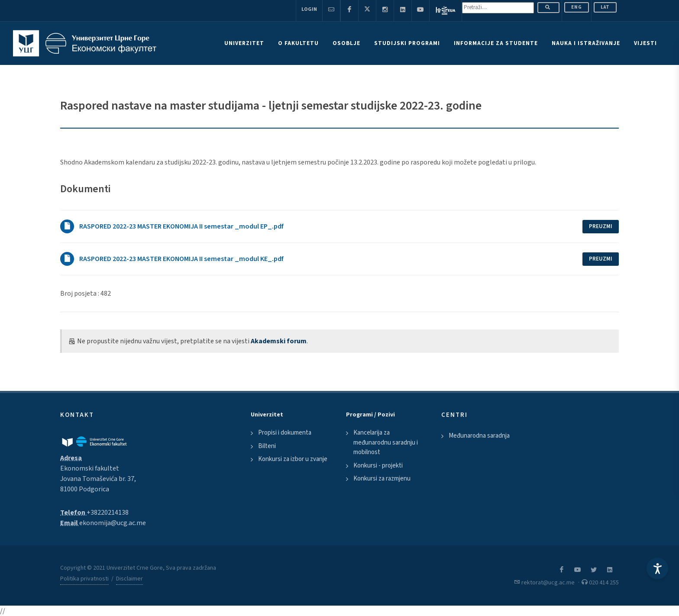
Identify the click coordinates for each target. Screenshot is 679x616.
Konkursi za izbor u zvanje (293, 459)
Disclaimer (129, 579)
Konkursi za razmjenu (382, 479)
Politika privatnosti (84, 579)
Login (309, 9)
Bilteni (267, 446)
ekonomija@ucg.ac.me (113, 523)
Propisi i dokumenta (285, 433)
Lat (605, 7)
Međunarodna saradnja (479, 436)
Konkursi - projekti (378, 466)
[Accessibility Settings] (657, 568)
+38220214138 (108, 513)
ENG (577, 7)
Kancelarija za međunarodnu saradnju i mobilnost (386, 442)
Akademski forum (279, 341)
